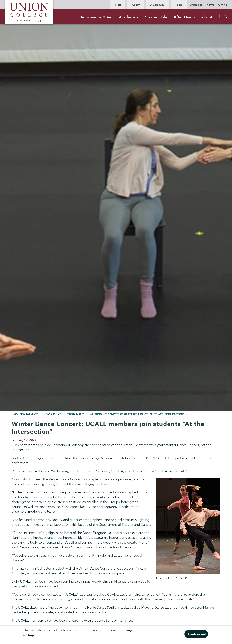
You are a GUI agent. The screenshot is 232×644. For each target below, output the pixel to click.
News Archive (52, 414)
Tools (179, 5)
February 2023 (75, 414)
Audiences (157, 5)
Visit (118, 5)
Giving (223, 5)
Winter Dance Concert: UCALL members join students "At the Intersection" (137, 414)
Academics (129, 17)
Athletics (196, 5)
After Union (184, 17)
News (210, 5)
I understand (197, 634)
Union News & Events (25, 414)
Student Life (156, 17)
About (207, 17)
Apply (136, 5)
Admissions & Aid (96, 17)
